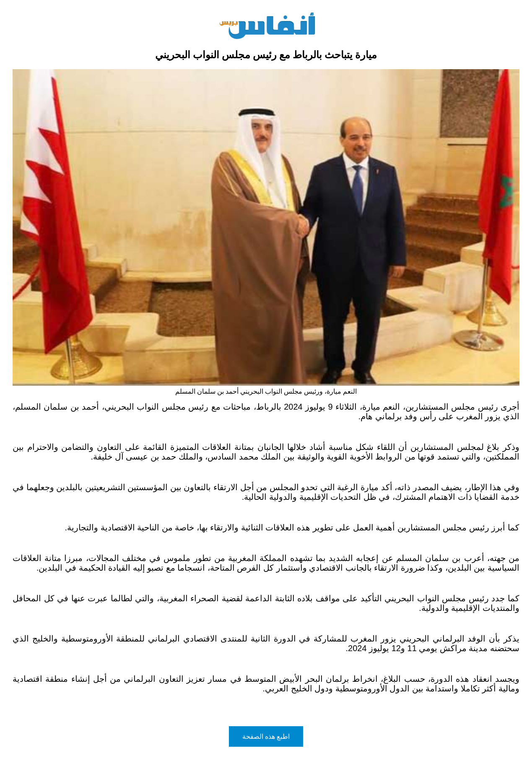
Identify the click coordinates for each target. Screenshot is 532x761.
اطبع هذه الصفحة (266, 736)
